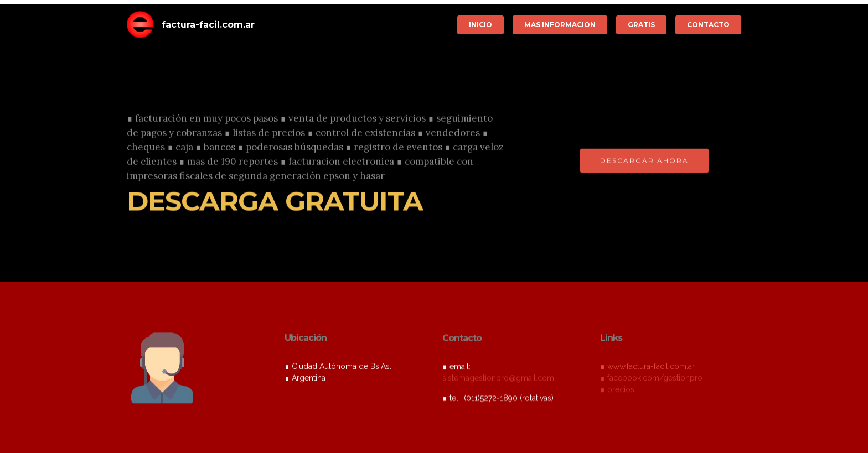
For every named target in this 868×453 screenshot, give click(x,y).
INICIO (480, 25)
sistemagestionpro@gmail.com (498, 379)
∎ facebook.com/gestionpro (651, 379)
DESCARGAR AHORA (644, 161)
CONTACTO (708, 25)
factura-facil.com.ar (208, 25)
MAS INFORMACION (560, 25)
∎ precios (617, 390)
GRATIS (641, 25)
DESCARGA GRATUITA (275, 202)
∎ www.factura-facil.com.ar (647, 367)
